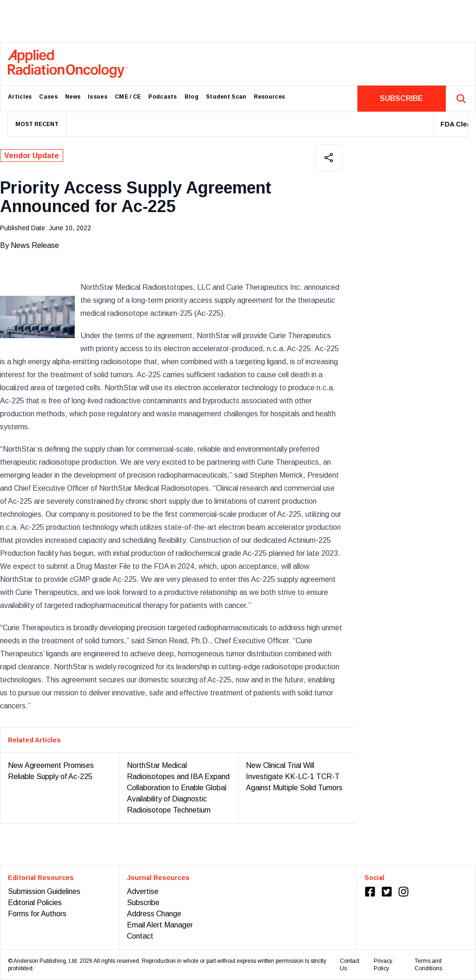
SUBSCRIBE (401, 98)
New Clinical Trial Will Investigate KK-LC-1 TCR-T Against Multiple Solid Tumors (294, 777)
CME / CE (128, 97)
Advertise (143, 891)
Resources (270, 97)
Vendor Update (32, 156)
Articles (20, 97)
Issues (98, 97)
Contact (140, 936)
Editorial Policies (35, 903)
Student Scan (226, 97)
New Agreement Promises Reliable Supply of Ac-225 (51, 771)
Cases (48, 97)
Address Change (154, 914)
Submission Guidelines (44, 891)
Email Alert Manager (160, 925)
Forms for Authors (37, 914)
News (73, 97)
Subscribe (143, 903)
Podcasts (162, 97)
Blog (192, 97)
